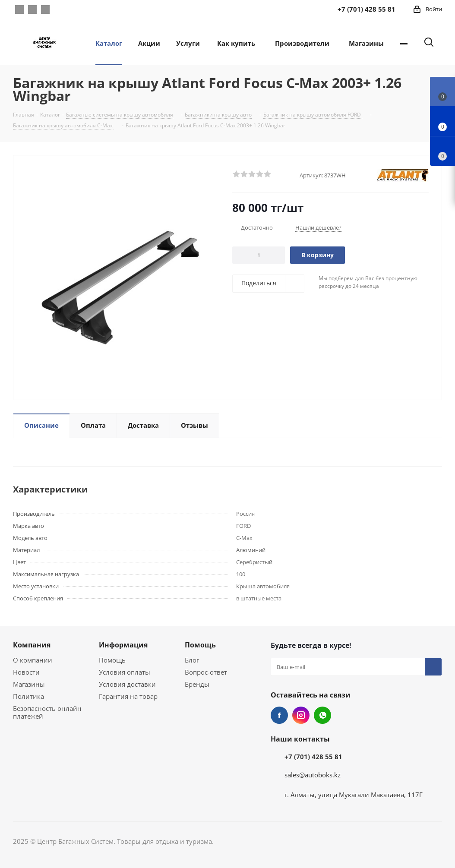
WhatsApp (45, 9)
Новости (26, 672)
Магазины (29, 684)
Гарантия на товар (128, 696)
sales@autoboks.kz (313, 775)
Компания (32, 645)
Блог (192, 660)
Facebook (19, 9)
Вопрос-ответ (206, 672)
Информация (123, 645)
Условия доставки (127, 684)
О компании (33, 660)
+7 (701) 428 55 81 (313, 757)
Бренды (197, 684)
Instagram (32, 9)
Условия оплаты (125, 672)
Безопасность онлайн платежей (47, 712)
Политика (28, 696)
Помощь (112, 660)
